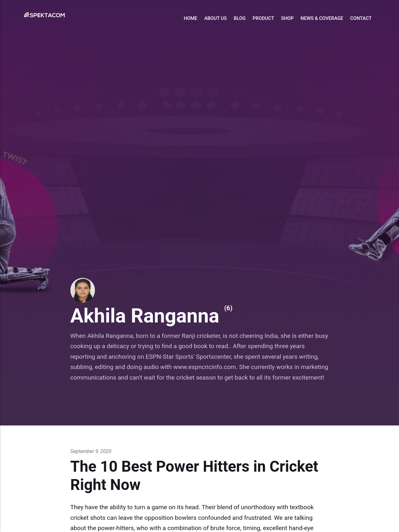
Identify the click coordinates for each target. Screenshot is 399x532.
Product (263, 18)
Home (191, 18)
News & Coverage (322, 18)
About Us (215, 18)
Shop (287, 18)
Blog (240, 18)
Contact (361, 18)
